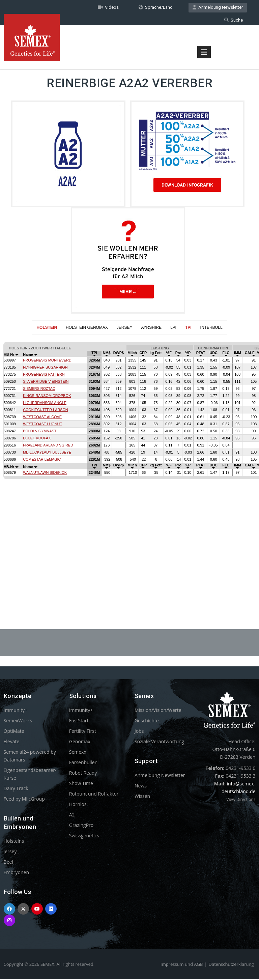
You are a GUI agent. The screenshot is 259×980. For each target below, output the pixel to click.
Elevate (12, 742)
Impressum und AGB (182, 965)
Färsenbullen (83, 763)
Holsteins (14, 842)
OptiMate (14, 732)
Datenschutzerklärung (231, 965)
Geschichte (147, 722)
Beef (9, 863)
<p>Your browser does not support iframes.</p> (129, 466)
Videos (108, 8)
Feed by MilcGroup (24, 800)
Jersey (10, 852)
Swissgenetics (84, 837)
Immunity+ (16, 711)
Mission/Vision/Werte (158, 711)
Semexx (78, 753)
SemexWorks (18, 722)
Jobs (139, 732)
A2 (72, 816)
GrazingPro (81, 826)
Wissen (142, 797)
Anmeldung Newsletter (218, 8)
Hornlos (78, 805)
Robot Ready (83, 774)
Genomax (80, 742)
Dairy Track (16, 789)
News (141, 787)
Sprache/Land (156, 8)
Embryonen (17, 873)
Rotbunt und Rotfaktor (94, 795)
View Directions (241, 800)
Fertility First (83, 732)
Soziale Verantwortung (159, 742)
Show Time (81, 784)
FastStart (79, 722)
